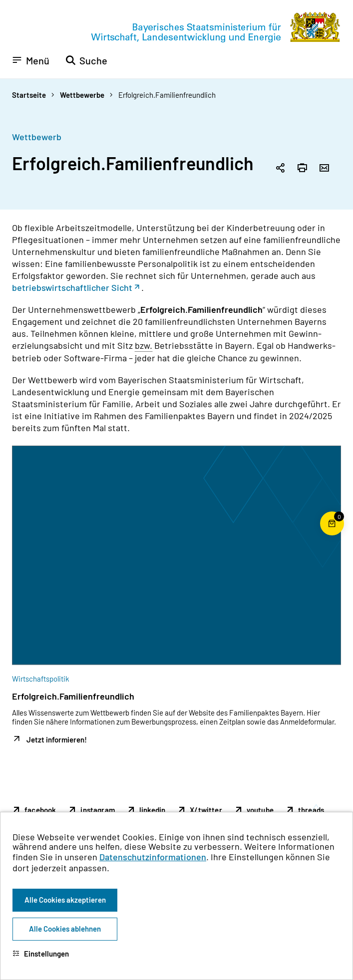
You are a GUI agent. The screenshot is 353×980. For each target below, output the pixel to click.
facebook (40, 810)
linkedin (152, 810)
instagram (98, 810)
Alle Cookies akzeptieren (65, 900)
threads (311, 810)
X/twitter (206, 810)
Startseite (29, 95)
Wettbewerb (37, 137)
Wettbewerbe (82, 95)
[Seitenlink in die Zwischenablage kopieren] (280, 169)
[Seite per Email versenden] (324, 169)
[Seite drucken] (302, 169)
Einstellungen (41, 954)
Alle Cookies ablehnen (65, 929)
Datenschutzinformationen (153, 857)
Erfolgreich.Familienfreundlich (167, 95)
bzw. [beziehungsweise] (144, 345)
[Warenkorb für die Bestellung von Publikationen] (332, 535)
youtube (260, 810)
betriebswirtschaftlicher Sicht (72, 287)
